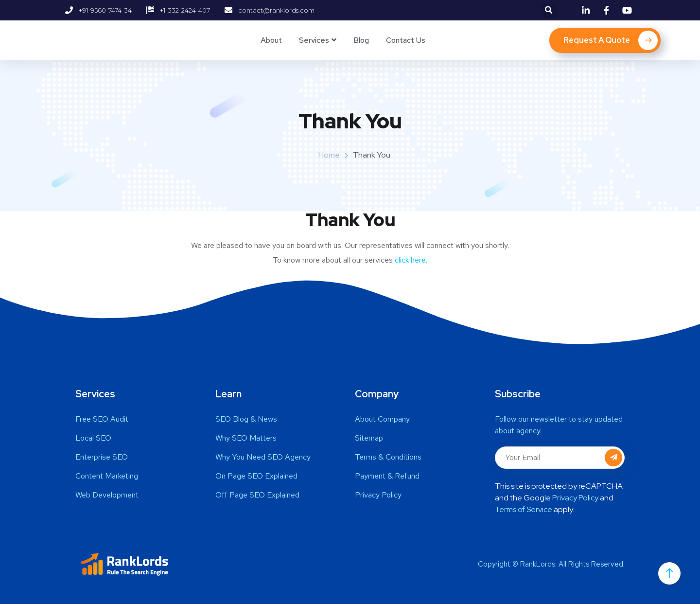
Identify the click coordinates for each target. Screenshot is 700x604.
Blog (361, 40)
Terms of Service (524, 509)
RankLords (538, 564)
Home (329, 155)
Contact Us (406, 40)
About (271, 40)
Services (314, 40)
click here (410, 260)
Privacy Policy (575, 498)
